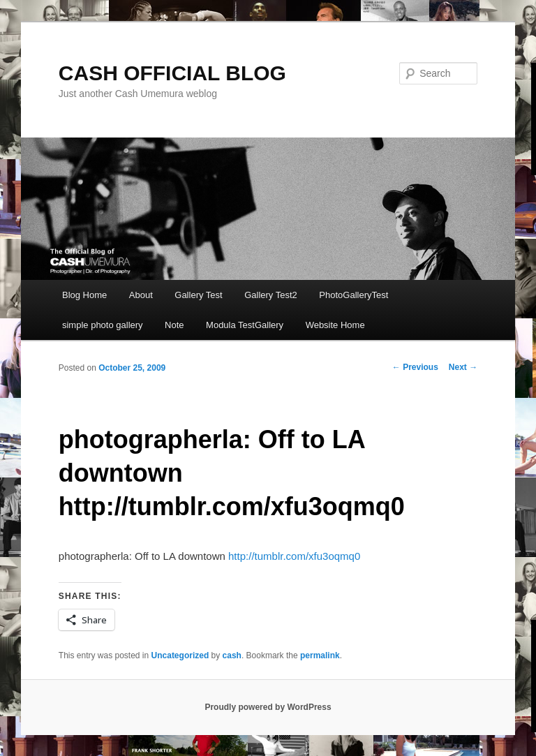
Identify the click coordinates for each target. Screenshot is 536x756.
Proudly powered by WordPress (268, 707)
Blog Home (84, 295)
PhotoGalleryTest (353, 295)
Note (174, 325)
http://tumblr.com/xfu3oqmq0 (294, 556)
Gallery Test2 (271, 295)
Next (463, 367)
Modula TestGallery (245, 325)
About (141, 295)
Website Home (335, 325)
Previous (415, 367)
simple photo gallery (103, 325)
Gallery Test (198, 295)
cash (232, 655)
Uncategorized (180, 655)
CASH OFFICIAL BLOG (172, 73)
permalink (320, 655)
